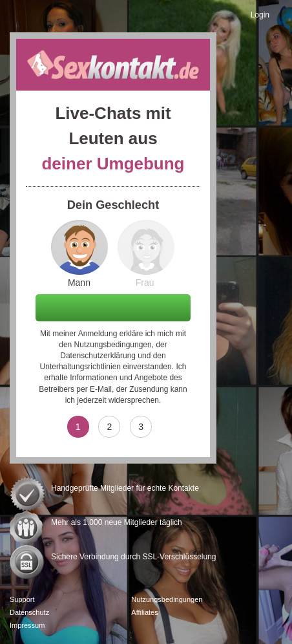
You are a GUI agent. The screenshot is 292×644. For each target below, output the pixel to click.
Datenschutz (29, 612)
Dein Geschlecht (113, 205)
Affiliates (144, 612)
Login (260, 15)
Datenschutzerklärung (98, 356)
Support (22, 599)
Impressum (27, 625)
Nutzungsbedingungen (113, 345)
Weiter (113, 307)
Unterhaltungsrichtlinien (80, 367)
